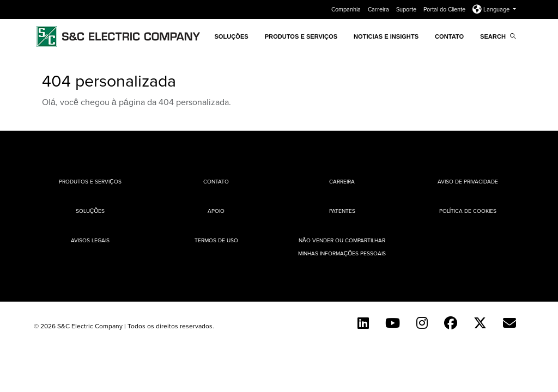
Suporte (407, 9)
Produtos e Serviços (301, 36)
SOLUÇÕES (231, 36)
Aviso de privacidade (468, 181)
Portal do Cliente (445, 9)
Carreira (379, 9)
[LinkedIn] (363, 323)
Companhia (347, 9)
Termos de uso (216, 240)
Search (498, 36)
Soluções (90, 211)
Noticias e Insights (386, 36)
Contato (449, 36)
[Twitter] (480, 323)
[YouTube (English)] (393, 323)
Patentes (342, 211)
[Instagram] (422, 323)
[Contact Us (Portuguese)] (510, 323)
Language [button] (492, 9)
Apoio (216, 211)
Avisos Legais (90, 240)
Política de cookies (468, 211)
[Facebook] (451, 323)
